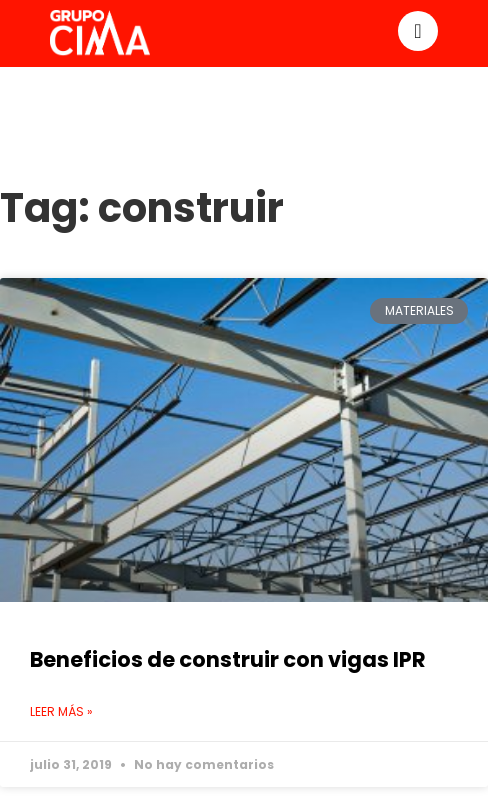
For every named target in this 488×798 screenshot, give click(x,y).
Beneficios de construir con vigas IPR (228, 659)
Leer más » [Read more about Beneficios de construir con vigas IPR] (61, 711)
